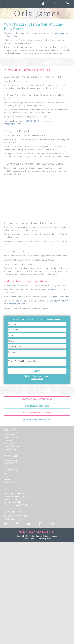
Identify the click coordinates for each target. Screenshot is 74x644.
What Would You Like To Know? (37, 413)
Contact (7, 480)
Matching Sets (10, 499)
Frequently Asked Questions (16, 496)
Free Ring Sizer (11, 437)
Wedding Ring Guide (13, 502)
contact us (31, 301)
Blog (6, 477)
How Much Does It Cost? (37, 406)
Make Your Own (11, 449)
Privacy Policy (37, 379)
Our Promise (9, 482)
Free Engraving (11, 440)
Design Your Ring (11, 446)
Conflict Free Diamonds (14, 493)
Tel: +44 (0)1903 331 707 (16, 516)
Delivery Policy (10, 460)
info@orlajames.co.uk (13, 124)
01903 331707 (33, 121)
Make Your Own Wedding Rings (37, 399)
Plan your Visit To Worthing (37, 420)
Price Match (9, 443)
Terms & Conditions (31, 539)
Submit (37, 371)
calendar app (63, 297)
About (7, 474)
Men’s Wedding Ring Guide (16, 505)
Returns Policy (10, 463)
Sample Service (11, 434)
